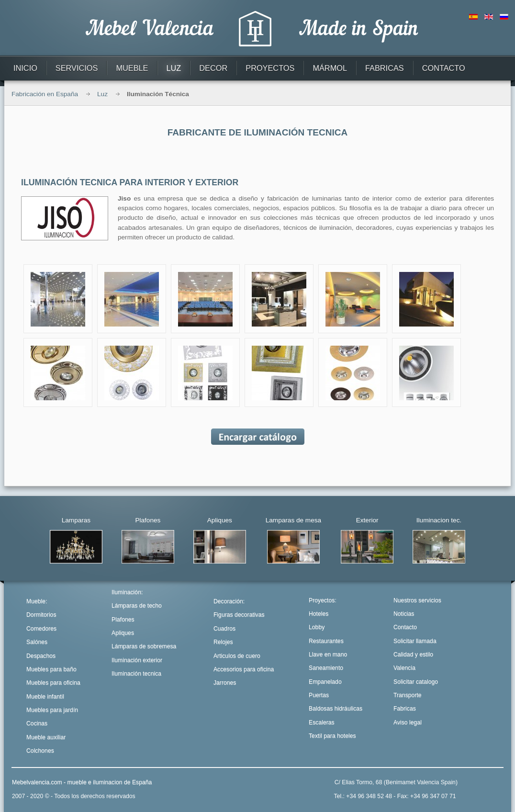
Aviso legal (408, 722)
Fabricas (405, 709)
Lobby (317, 627)
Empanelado (325, 682)
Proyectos (322, 600)
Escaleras (322, 722)
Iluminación (126, 592)
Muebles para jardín (52, 710)
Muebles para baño (51, 669)
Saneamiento (326, 668)
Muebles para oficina (53, 683)
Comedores (41, 629)
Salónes (37, 642)
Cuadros (224, 629)
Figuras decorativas (239, 615)
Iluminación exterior (137, 660)
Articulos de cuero (237, 656)
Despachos (41, 656)
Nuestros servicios (417, 600)
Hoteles (319, 614)
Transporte (408, 695)
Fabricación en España (45, 94)
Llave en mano (328, 654)
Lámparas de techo (137, 606)
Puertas (319, 695)
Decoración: (229, 601)
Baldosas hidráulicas (336, 709)
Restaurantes (326, 641)
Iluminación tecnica (136, 674)
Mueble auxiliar (46, 737)
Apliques (123, 633)
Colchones (40, 751)
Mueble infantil (45, 697)
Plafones (123, 620)
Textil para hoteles (332, 736)
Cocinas (37, 723)
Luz (102, 94)
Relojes (223, 642)
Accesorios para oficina (244, 669)
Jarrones (225, 683)
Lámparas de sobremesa (144, 646)
